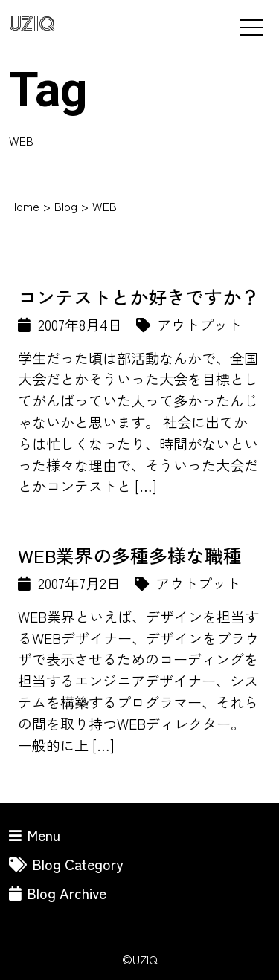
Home (24, 206)
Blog (66, 206)
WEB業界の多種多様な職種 (130, 555)
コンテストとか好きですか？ (139, 296)
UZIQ (32, 25)
